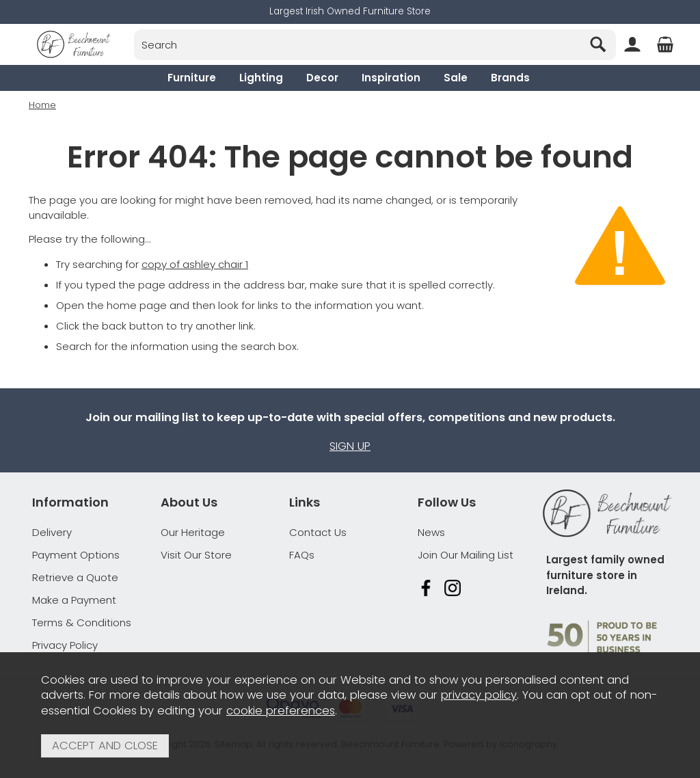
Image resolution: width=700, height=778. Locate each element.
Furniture (192, 78)
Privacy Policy (65, 645)
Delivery (52, 532)
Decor (322, 78)
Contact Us (318, 532)
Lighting (261, 78)
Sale (456, 78)
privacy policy (479, 695)
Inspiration (391, 78)
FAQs (302, 555)
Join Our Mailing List (466, 555)
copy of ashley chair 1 (195, 264)
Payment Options (76, 555)
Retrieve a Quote (75, 577)
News (431, 532)
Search (134, 29)
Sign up (350, 446)
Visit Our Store (196, 555)
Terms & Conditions (82, 622)
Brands (510, 78)
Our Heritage (193, 532)
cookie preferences (281, 711)
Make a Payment (74, 600)
